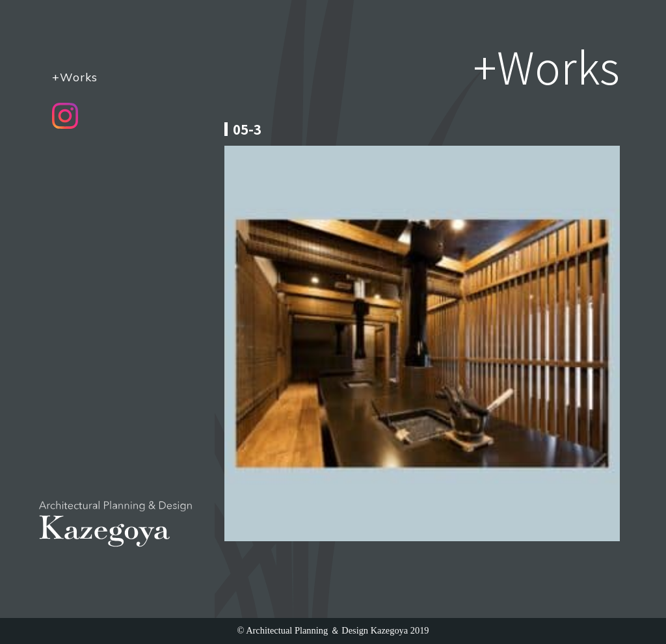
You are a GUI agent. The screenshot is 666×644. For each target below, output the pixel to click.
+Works (75, 77)
